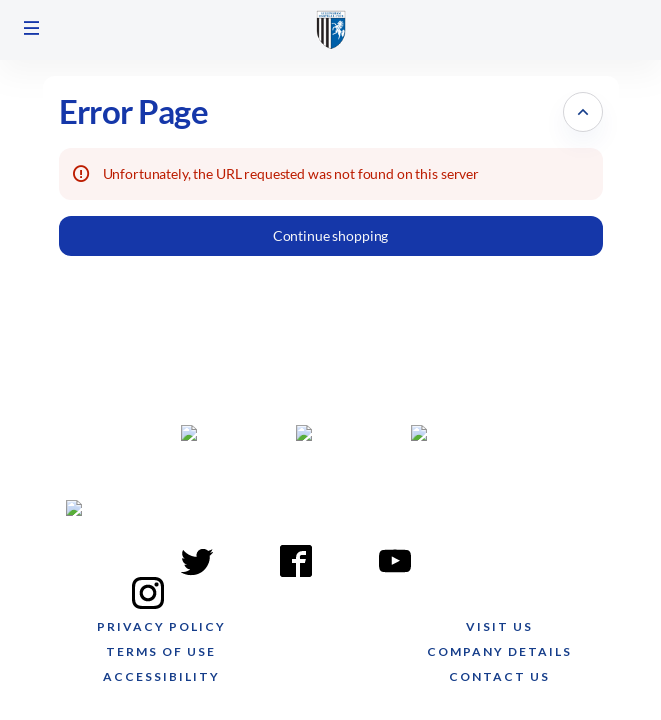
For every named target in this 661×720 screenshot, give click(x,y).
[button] (32, 28)
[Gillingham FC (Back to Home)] (331, 30)
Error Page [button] (134, 111)
